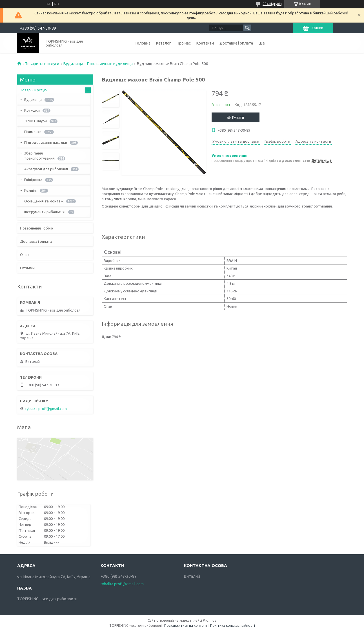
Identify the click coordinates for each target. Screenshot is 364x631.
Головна (143, 43)
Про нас (184, 43)
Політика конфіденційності (233, 626)
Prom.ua (210, 620)
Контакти (205, 43)
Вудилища (73, 64)
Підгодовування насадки (46, 142)
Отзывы (27, 268)
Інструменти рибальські (45, 212)
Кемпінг (31, 190)
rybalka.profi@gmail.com (46, 409)
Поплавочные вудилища (110, 64)
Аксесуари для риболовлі (46, 169)
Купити (238, 117)
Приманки (33, 132)
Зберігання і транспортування (39, 156)
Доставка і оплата (236, 43)
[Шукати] (247, 28)
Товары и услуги (34, 90)
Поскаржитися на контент (186, 626)
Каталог (164, 43)
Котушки (32, 110)
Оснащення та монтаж (44, 201)
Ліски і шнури (35, 121)
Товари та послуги (42, 64)
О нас (25, 255)
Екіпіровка (33, 180)
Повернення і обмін (37, 228)
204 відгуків (272, 4)
